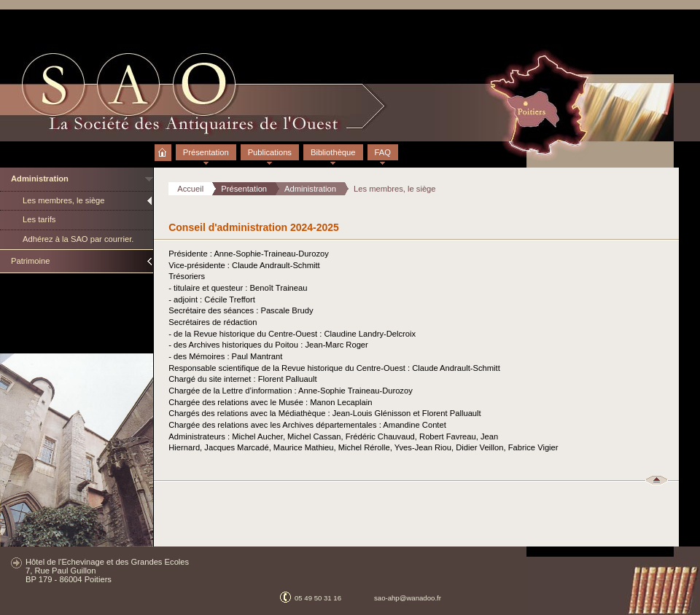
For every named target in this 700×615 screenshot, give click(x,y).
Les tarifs (39, 219)
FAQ (383, 152)
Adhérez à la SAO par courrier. (78, 239)
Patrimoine (30, 261)
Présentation (206, 152)
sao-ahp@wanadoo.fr (408, 598)
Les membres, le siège (64, 200)
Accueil (163, 146)
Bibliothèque (333, 152)
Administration (40, 179)
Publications (270, 152)
